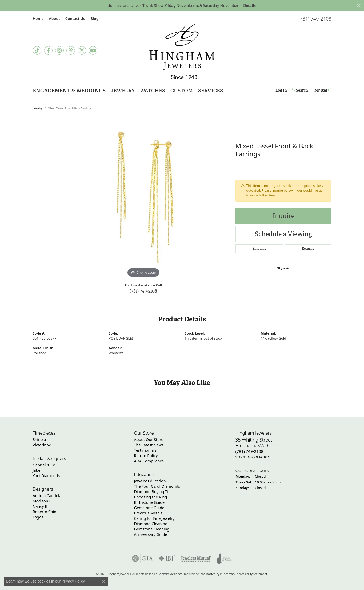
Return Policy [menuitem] (146, 456)
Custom (182, 91)
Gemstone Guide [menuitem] (149, 508)
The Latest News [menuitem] (149, 445)
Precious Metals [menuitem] (148, 513)
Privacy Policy (73, 581)
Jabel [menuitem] (37, 470)
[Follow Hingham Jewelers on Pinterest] (71, 50)
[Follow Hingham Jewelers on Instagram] (59, 50)
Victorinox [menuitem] (42, 445)
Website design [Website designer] (169, 574)
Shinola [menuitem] (39, 440)
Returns (308, 249)
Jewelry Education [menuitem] (150, 481)
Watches (153, 91)
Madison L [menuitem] (42, 501)
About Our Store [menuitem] (149, 440)
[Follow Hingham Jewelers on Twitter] (82, 50)
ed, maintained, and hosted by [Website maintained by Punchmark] (200, 574)
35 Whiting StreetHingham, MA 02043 (257, 448)
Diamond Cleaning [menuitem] (151, 524)
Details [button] (249, 6)
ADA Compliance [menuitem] (149, 461)
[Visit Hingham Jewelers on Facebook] (48, 50)
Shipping (259, 249)
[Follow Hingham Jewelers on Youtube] (93, 50)
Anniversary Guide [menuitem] (151, 534)
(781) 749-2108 (143, 291)
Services (211, 91)
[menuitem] (142, 558)
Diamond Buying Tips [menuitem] (153, 492)
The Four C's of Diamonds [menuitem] (157, 486)
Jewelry (123, 91)
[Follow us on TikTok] (37, 50)
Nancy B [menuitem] (40, 506)
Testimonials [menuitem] (145, 450)
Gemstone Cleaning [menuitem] (152, 529)
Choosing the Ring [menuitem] (151, 497)
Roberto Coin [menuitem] (45, 512)
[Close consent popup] (104, 581)
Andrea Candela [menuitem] (47, 496)
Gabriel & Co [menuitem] (44, 465)
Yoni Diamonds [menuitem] (46, 476)
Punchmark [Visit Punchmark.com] (228, 574)
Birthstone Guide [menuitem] (149, 502)
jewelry (38, 108)
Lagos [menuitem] (38, 517)
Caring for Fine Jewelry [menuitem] (154, 518)
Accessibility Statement (252, 574)
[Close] (359, 6)
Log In (281, 91)
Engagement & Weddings (69, 91)
